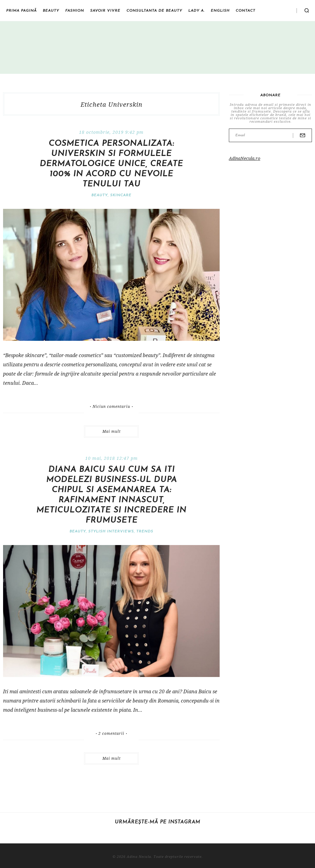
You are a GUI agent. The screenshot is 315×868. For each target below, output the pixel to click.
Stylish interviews (111, 532)
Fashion (75, 11)
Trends (145, 532)
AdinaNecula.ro (245, 158)
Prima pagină (21, 11)
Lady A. (196, 11)
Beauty (51, 11)
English (220, 11)
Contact (245, 11)
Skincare (121, 195)
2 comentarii (111, 734)
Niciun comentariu (111, 407)
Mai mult (112, 431)
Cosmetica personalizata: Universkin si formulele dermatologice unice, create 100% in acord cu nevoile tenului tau (111, 164)
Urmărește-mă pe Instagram (157, 822)
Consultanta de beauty (154, 11)
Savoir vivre (105, 11)
